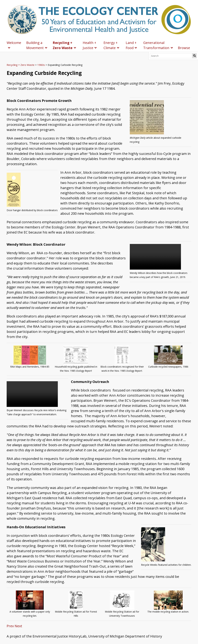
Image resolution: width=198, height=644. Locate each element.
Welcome (14, 43)
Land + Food (131, 45)
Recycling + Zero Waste (63, 45)
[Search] (171, 56)
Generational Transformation (156, 45)
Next (18, 626)
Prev (10, 626)
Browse (184, 48)
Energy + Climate (111, 45)
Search (195, 56)
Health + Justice (89, 45)
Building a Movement (35, 45)
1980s (41, 65)
